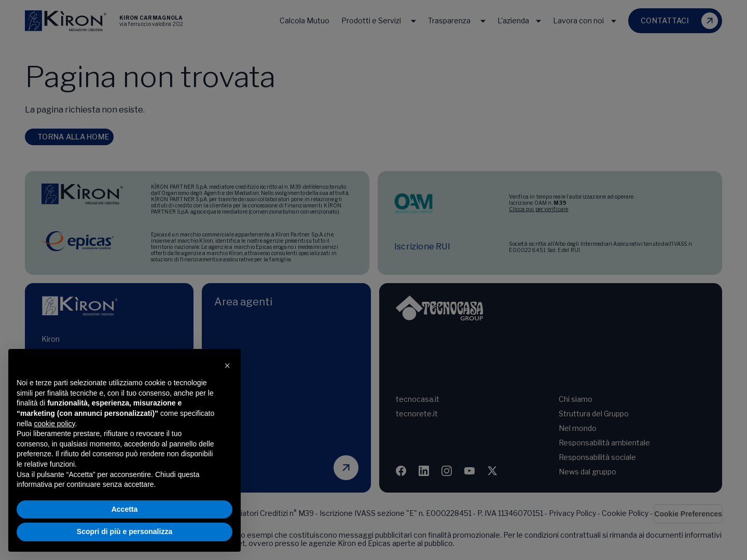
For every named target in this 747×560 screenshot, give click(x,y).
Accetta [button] (125, 509)
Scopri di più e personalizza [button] (125, 531)
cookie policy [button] (54, 424)
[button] (227, 366)
